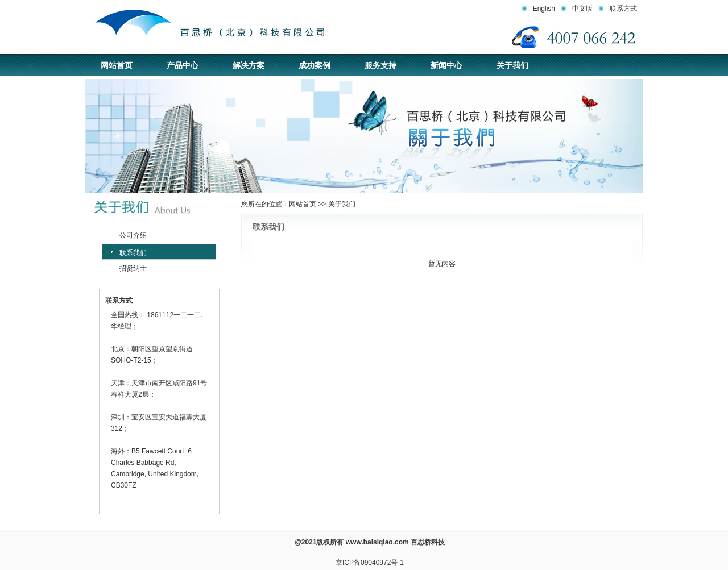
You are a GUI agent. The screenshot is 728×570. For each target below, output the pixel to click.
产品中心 (183, 65)
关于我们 (512, 65)
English (544, 9)
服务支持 (380, 65)
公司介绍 (133, 235)
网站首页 (117, 65)
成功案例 (315, 65)
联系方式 (623, 9)
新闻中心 (446, 65)
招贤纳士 (133, 268)
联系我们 (133, 253)
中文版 (582, 9)
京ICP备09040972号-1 (370, 563)
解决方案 (249, 65)
